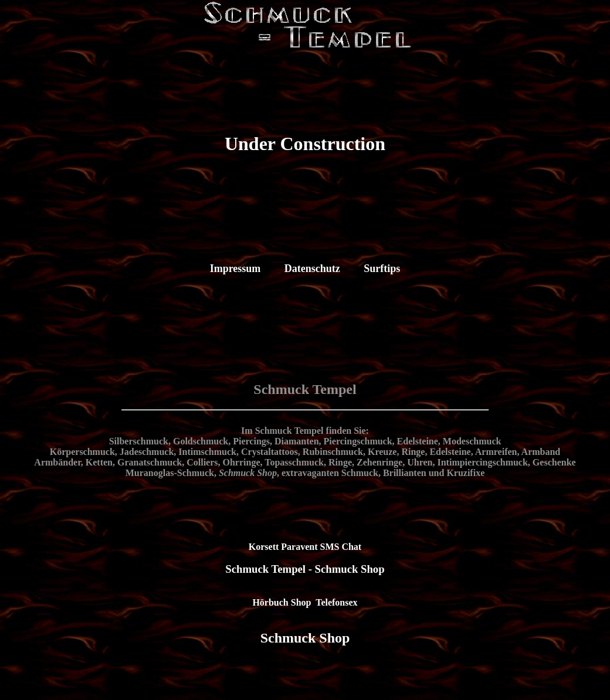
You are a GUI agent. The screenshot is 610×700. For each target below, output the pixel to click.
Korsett (264, 547)
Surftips (382, 269)
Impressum (235, 269)
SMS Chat (341, 547)
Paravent (299, 547)
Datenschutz (312, 269)
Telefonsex (336, 602)
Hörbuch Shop (282, 602)
